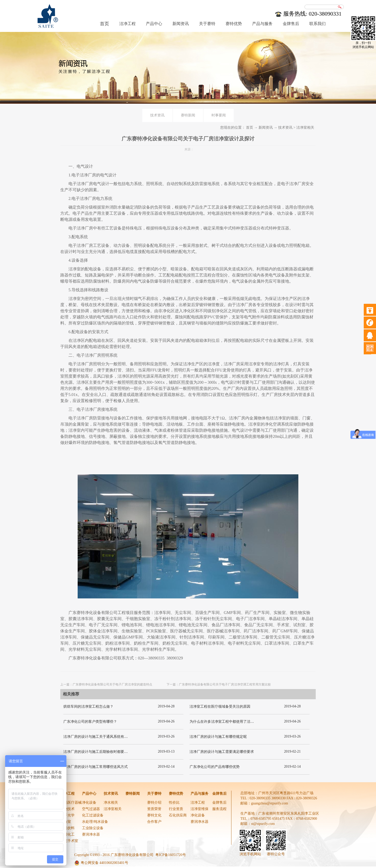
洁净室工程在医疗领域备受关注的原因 (220, 707)
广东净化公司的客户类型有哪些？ (90, 722)
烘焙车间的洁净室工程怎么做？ (88, 707)
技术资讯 (285, 128)
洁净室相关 (305, 128)
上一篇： (106, 684)
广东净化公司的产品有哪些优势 (215, 767)
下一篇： (219, 684)
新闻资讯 (266, 128)
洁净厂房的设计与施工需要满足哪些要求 (222, 752)
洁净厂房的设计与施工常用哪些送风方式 (96, 767)
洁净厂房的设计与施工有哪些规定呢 (218, 737)
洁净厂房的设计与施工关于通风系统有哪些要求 (101, 737)
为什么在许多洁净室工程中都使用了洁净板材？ (227, 722)
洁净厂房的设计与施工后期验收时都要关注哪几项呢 (104, 752)
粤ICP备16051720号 (171, 855)
